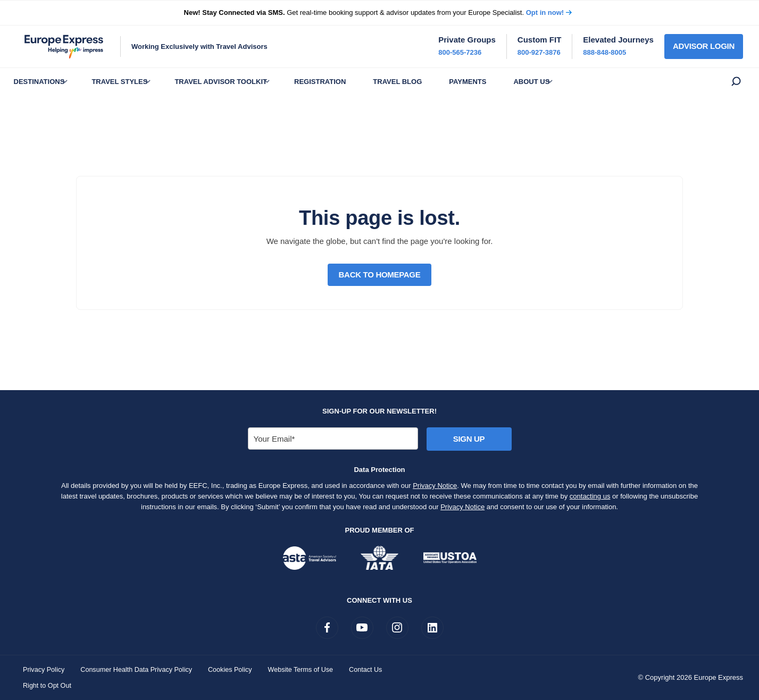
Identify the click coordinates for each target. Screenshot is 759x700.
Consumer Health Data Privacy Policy (140, 669)
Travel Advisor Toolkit (238, 82)
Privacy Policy (44, 669)
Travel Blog (429, 82)
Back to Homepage (380, 275)
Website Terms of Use (308, 669)
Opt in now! (545, 12)
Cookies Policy (236, 669)
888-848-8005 (604, 52)
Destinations (43, 82)
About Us (577, 82)
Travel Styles (130, 82)
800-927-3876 (539, 52)
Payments (506, 82)
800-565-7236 (460, 52)
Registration (344, 82)
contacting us (590, 496)
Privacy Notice (435, 486)
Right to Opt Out (48, 685)
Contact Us (375, 669)
